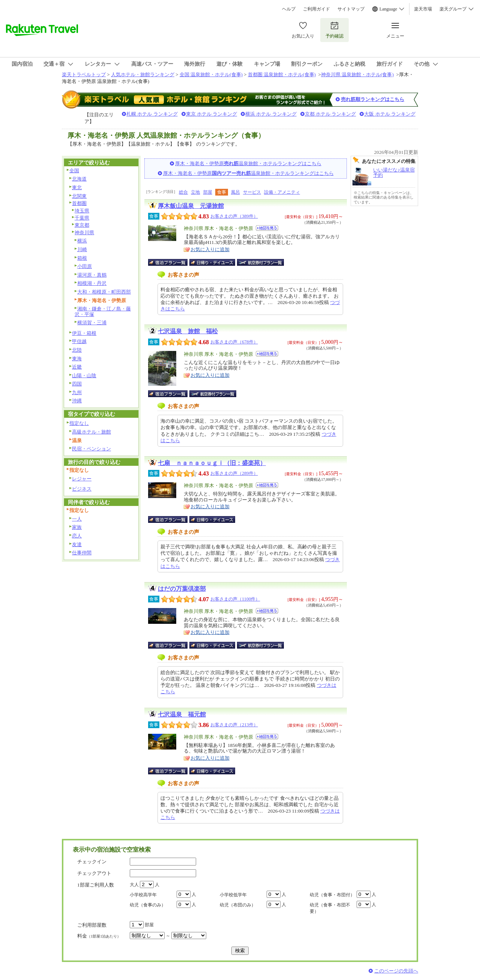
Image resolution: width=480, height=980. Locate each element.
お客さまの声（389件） (234, 216)
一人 (77, 519)
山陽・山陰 (84, 376)
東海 (77, 359)
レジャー (82, 479)
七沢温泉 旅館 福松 (188, 331)
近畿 (77, 367)
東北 (77, 187)
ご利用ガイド (316, 9)
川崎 (82, 249)
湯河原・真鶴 (92, 275)
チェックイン (92, 862)
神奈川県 (84, 233)
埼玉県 (82, 211)
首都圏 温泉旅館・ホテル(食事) (282, 75)
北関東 (79, 196)
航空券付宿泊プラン (260, 262)
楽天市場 (423, 9)
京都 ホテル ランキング (331, 114)
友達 (77, 544)
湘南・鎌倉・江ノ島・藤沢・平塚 (103, 312)
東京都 (82, 225)
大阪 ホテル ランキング (390, 114)
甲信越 (79, 341)
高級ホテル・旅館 (91, 432)
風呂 (235, 192)
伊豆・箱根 (84, 333)
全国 (74, 171)
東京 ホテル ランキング (212, 114)
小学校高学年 (143, 895)
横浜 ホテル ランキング (271, 114)
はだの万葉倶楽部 (182, 589)
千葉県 (82, 218)
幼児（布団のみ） (238, 905)
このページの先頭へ (396, 971)
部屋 (208, 192)
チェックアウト (94, 873)
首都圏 (79, 203)
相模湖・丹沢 (92, 283)
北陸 (77, 350)
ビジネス (82, 489)
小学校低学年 (233, 895)
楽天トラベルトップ (84, 75)
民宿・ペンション (91, 449)
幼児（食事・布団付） (332, 895)
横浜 (82, 241)
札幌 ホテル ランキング (152, 114)
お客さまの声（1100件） (235, 599)
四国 (77, 384)
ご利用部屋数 (92, 925)
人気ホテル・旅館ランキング (143, 75)
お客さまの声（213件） (234, 725)
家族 (77, 527)
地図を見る (267, 228)
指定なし (79, 423)
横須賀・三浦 (92, 323)
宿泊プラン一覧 (172, 262)
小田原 (85, 266)
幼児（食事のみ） (148, 905)
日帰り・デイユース (213, 262)
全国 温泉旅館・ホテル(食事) (211, 75)
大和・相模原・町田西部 (104, 292)
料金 (99, 936)
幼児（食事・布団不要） (330, 908)
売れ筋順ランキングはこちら (373, 99)
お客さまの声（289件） (234, 473)
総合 (183, 192)
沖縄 (77, 401)
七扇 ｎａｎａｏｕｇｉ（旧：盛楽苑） (212, 463)
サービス (252, 192)
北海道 (79, 179)
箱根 (82, 258)
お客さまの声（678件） (234, 342)
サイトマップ (351, 9)
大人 (134, 885)
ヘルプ (289, 9)
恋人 (77, 536)
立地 (195, 192)
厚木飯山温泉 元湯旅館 (191, 206)
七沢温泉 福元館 (182, 714)
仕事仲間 (82, 553)
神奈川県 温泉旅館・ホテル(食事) (357, 75)
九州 (77, 392)
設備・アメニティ (282, 192)
